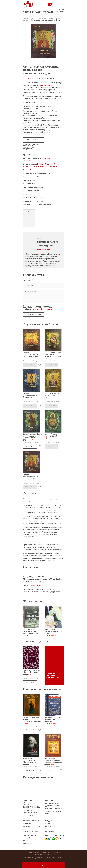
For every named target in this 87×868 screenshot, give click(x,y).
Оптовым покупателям (53, 811)
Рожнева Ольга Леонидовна (37, 74)
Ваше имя (27, 280)
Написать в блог (29, 829)
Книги (33, 18)
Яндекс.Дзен (28, 838)
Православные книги (45, 18)
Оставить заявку (34, 140)
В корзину (30, 446)
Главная (26, 18)
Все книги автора (43, 249)
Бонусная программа (30, 832)
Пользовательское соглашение (44, 854)
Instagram (27, 841)
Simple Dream (57, 858)
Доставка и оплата (52, 806)
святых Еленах (46, 85)
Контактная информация (54, 809)
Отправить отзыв (34, 314)
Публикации (50, 832)
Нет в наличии (30, 365)
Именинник (34, 170)
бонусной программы (43, 310)
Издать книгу (28, 824)
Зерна (28, 4)
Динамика (38, 858)
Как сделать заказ (52, 803)
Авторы (48, 824)
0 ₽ (50, 5)
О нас (47, 814)
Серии (48, 829)
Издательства (50, 826)
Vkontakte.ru (27, 843)
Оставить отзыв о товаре (32, 826)
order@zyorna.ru (36, 585)
